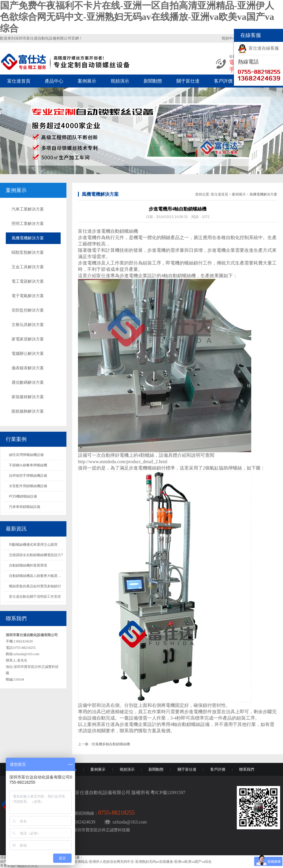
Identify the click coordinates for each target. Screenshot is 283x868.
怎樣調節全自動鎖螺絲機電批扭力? (36, 555)
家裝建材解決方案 (28, 397)
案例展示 (87, 81)
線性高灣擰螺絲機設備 (26, 455)
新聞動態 (153, 81)
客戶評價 (223, 81)
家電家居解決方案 (28, 339)
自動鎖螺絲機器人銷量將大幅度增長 (37, 576)
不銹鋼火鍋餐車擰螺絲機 (28, 465)
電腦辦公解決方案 (28, 354)
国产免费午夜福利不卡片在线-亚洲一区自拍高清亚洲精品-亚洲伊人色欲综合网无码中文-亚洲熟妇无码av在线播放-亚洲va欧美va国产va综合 (137, 17)
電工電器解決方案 (28, 281)
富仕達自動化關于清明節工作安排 (35, 597)
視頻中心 (229, 38)
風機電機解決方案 (28, 238)
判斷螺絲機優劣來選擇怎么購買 (33, 545)
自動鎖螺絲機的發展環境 (28, 565)
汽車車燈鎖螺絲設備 (25, 507)
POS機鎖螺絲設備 (23, 496)
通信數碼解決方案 (28, 382)
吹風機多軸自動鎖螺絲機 (111, 744)
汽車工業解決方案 (28, 209)
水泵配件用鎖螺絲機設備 (28, 486)
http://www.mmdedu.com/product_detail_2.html (123, 462)
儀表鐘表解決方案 (28, 368)
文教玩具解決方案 (28, 325)
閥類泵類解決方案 (28, 253)
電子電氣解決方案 (28, 296)
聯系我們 (247, 769)
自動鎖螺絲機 (182, 276)
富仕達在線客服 (264, 48)
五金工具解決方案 (28, 267)
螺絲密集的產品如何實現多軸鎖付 (35, 586)
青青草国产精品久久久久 (19, 866)
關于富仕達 (188, 81)
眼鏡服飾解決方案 (28, 411)
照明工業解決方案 (28, 224)
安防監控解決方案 (28, 310)
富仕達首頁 (19, 81)
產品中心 (54, 81)
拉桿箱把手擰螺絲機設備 (28, 476)
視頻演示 (120, 81)
